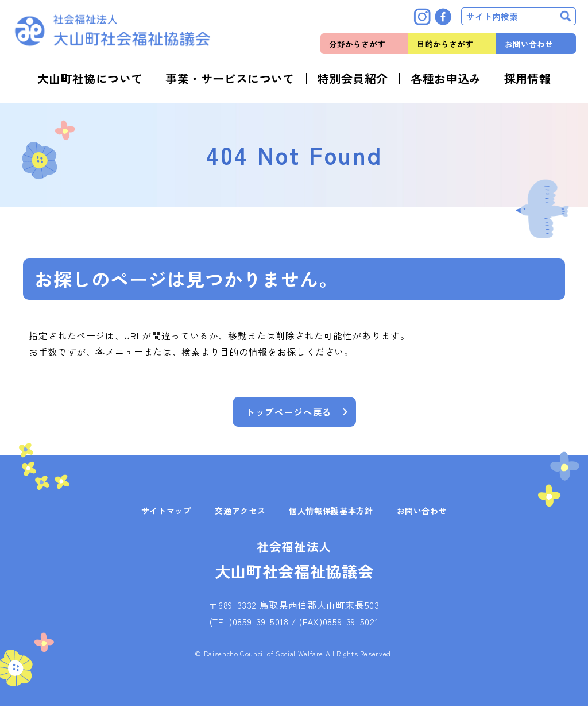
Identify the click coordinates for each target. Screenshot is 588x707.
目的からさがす (445, 44)
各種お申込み (446, 79)
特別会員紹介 (353, 79)
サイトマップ (167, 512)
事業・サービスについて (230, 79)
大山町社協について (90, 79)
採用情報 (528, 79)
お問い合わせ (529, 44)
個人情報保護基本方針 (331, 512)
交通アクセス (240, 512)
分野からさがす (357, 44)
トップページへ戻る (289, 412)
